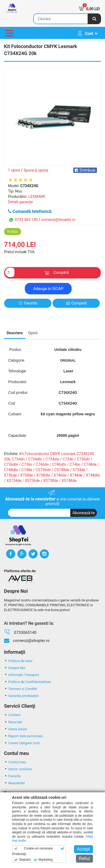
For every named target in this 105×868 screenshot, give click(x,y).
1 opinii (14, 170)
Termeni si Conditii (21, 689)
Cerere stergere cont (22, 743)
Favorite (28, 303)
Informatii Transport (22, 675)
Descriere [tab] (15, 333)
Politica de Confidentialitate (27, 682)
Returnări (13, 722)
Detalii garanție (20, 202)
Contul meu (15, 762)
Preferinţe (19, 854)
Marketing (46, 860)
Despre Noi (15, 668)
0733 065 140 (23, 220)
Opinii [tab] (33, 333)
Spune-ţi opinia (36, 170)
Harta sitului (15, 729)
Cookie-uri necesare (38, 848)
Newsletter (15, 783)
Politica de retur (18, 661)
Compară (76, 303)
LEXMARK (37, 197)
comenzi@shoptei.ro (58, 220)
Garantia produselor (21, 696)
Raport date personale (23, 736)
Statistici (25, 860)
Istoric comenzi (18, 769)
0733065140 (25, 633)
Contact (12, 715)
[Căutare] (94, 19)
